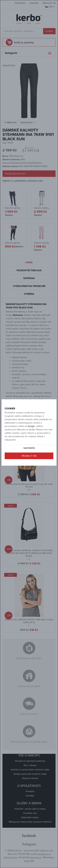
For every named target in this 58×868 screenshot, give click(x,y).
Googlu (31, 426)
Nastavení (29, 448)
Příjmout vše (29, 456)
